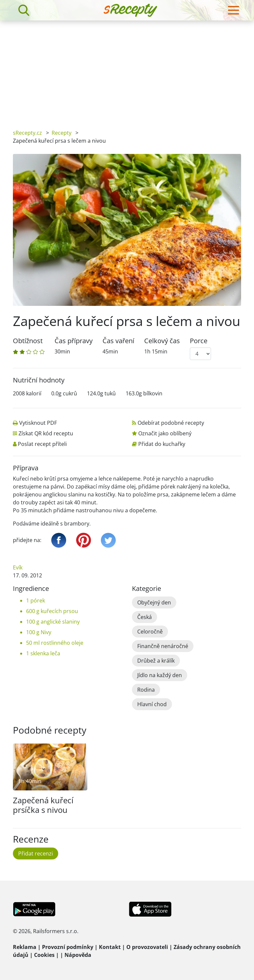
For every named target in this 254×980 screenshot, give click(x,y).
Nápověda (78, 955)
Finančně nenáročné (163, 646)
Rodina (146, 690)
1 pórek (36, 600)
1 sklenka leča (43, 653)
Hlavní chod (152, 704)
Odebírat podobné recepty (171, 423)
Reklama (25, 947)
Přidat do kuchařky (162, 444)
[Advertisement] (127, 70)
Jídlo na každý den (160, 675)
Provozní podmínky (68, 947)
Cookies (44, 955)
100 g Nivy (39, 632)
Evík (18, 567)
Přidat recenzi (36, 853)
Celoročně (150, 632)
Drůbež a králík (156, 661)
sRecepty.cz (27, 133)
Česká (145, 617)
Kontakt (110, 947)
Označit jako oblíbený (165, 433)
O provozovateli (147, 947)
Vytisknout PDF (38, 423)
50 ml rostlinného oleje (55, 643)
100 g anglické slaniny (53, 622)
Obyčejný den (154, 602)
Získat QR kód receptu (46, 433)
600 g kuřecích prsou (52, 611)
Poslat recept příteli (42, 444)
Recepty (62, 133)
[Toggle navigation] (233, 10)
